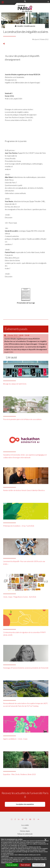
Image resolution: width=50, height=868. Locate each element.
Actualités (20, 26)
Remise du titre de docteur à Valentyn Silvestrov (24, 490)
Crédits (25, 828)
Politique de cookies (7, 863)
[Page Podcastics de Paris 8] (34, 819)
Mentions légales (25, 831)
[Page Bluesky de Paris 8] (23, 819)
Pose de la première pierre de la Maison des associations (22, 419)
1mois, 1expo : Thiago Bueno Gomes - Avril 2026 (20, 597)
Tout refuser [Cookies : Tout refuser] (25, 865)
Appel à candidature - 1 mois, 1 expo (15, 739)
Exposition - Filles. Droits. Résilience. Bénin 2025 (19, 774)
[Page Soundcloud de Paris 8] (38, 819)
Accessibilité (25, 825)
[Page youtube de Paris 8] (30, 819)
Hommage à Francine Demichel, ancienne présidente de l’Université (26, 668)
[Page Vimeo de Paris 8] (19, 819)
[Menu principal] (3, 2)
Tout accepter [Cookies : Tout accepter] (12, 865)
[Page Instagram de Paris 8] (12, 819)
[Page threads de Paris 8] (26, 819)
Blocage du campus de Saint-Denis (15, 384)
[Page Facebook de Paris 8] (15, 819)
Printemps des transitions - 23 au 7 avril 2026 (19, 526)
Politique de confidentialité (25, 834)
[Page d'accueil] (16, 26)
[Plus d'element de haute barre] (48, 2)
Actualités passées (30, 26)
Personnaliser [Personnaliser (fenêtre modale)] (39, 865)
